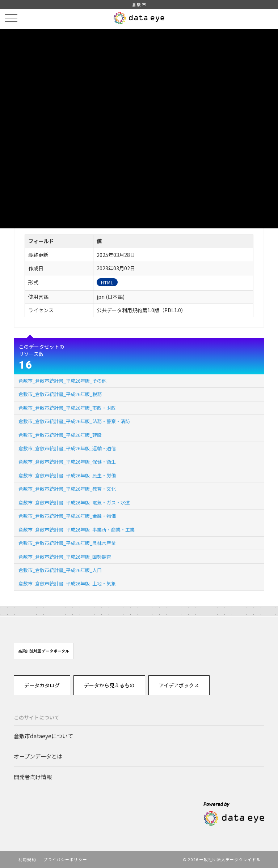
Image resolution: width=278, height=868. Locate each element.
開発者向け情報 (33, 777)
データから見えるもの (109, 685)
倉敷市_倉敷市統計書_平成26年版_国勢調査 (65, 557)
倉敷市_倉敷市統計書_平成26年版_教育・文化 (67, 489)
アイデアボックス (179, 685)
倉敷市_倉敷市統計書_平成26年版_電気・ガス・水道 (74, 502)
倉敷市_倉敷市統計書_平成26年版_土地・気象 (67, 583)
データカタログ (42, 685)
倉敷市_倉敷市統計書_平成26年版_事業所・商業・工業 (77, 530)
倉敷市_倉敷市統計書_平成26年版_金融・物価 (67, 516)
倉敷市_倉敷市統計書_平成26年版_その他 (62, 381)
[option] (44, 651)
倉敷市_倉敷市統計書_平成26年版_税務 (60, 394)
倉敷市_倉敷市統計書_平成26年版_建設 (60, 435)
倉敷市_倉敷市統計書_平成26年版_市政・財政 (67, 408)
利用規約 (27, 859)
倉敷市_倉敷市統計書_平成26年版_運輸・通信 (67, 448)
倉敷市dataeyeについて (43, 736)
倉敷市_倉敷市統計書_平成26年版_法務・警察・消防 (74, 421)
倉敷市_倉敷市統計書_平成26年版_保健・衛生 (67, 462)
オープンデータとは (38, 756)
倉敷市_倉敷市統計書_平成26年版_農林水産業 (67, 543)
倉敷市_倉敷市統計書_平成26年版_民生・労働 (67, 475)
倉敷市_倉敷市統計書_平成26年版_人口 (60, 570)
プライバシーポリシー (65, 859)
